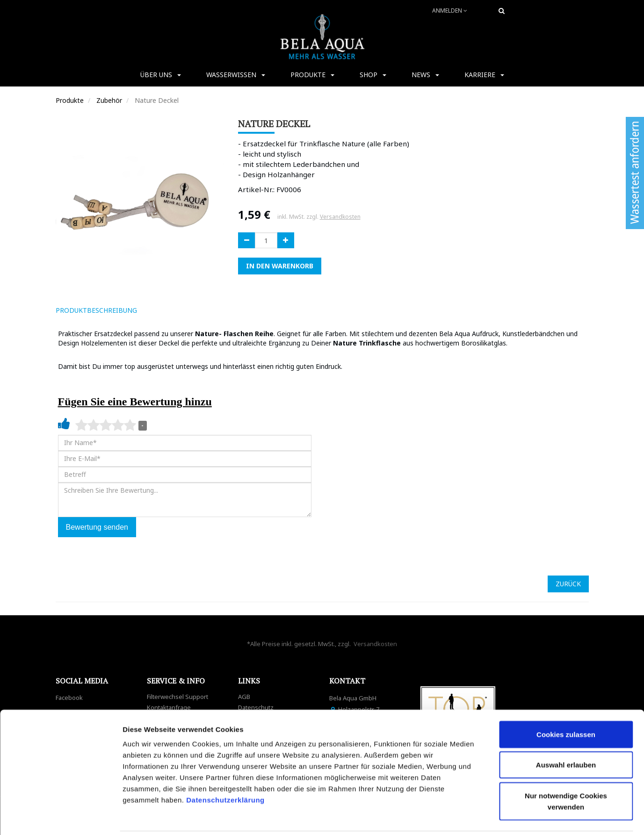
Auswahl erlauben (566, 732)
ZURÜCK (568, 584)
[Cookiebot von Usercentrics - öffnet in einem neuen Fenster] (61, 817)
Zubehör (109, 100)
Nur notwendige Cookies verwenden (566, 768)
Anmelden (450, 11)
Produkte (70, 100)
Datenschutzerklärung (226, 767)
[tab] (158, 310)
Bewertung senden (97, 527)
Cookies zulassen (566, 701)
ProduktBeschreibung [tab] (96, 310)
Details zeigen (497, 817)
